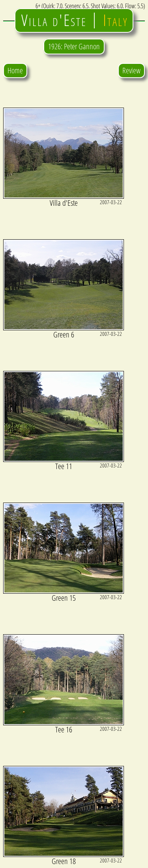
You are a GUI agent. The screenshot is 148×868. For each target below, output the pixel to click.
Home (15, 70)
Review (131, 70)
